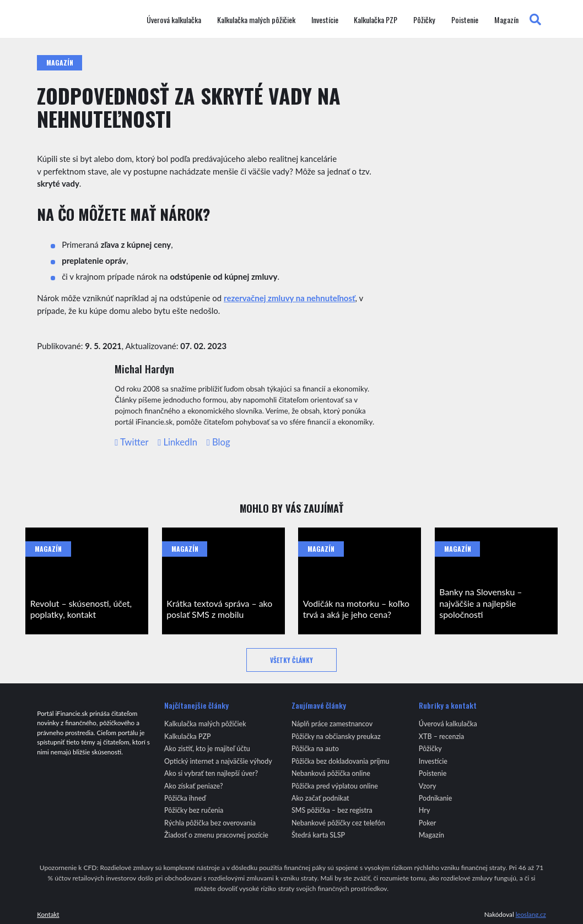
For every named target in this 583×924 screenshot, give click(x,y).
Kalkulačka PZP (376, 20)
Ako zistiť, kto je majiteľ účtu (207, 749)
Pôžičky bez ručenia (194, 810)
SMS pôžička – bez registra (332, 810)
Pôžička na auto (315, 749)
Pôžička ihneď (185, 798)
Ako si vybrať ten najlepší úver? (211, 773)
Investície (325, 20)
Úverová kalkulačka (174, 20)
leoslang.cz (531, 914)
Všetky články (291, 660)
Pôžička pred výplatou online (335, 786)
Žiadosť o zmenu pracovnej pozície (216, 835)
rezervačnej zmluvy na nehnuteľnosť (290, 298)
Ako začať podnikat (320, 798)
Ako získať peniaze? (193, 786)
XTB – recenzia (441, 737)
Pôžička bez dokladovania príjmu (341, 761)
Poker (428, 823)
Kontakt (48, 914)
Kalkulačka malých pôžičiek (256, 20)
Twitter (131, 442)
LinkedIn (177, 442)
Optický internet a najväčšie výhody (218, 761)
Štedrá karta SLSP (318, 835)
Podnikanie (436, 798)
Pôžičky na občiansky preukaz (336, 737)
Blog (218, 442)
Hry (425, 810)
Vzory (428, 786)
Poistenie (465, 20)
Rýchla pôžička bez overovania (210, 823)
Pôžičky (424, 20)
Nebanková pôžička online (331, 773)
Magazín (506, 20)
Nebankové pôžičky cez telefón (338, 823)
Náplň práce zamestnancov (332, 724)
